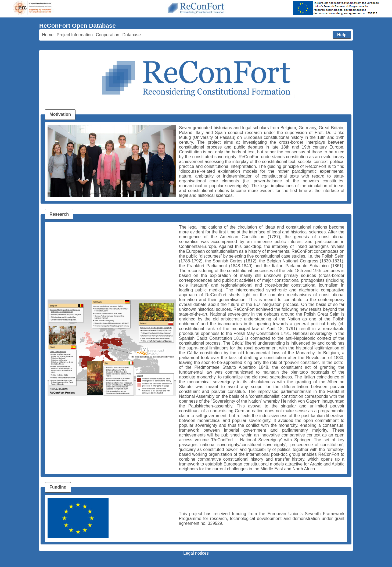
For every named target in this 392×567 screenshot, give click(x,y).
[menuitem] (48, 35)
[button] (342, 35)
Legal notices (196, 553)
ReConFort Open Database (78, 26)
